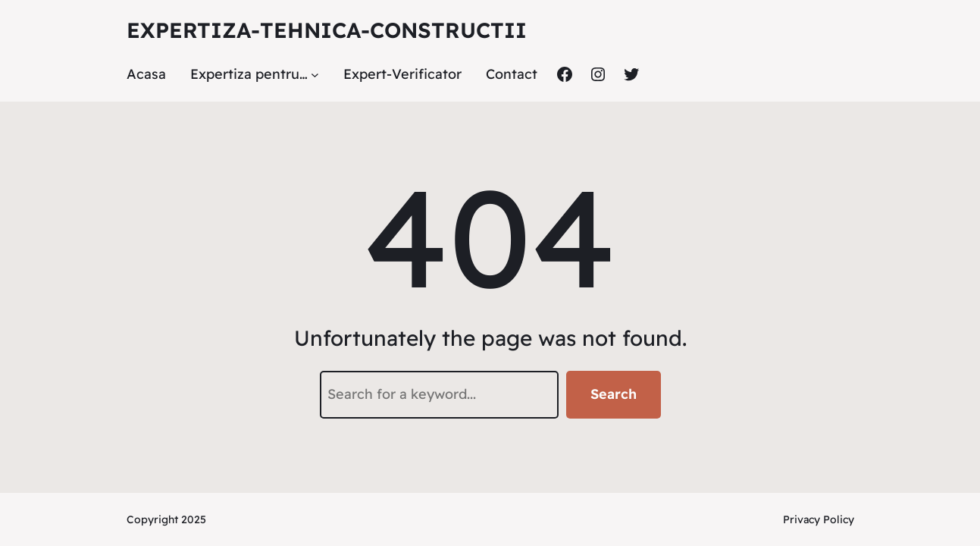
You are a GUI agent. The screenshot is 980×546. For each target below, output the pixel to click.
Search (614, 394)
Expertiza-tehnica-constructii (327, 30)
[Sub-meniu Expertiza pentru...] (315, 75)
